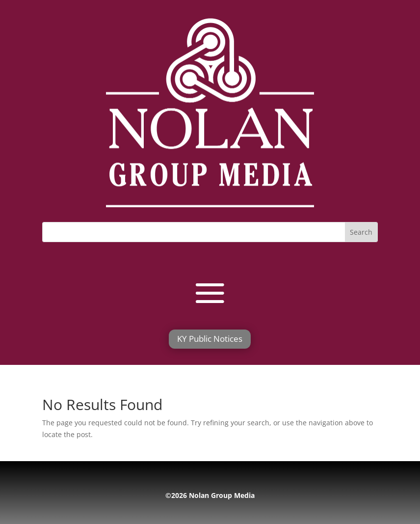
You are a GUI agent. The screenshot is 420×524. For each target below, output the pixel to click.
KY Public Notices (210, 339)
